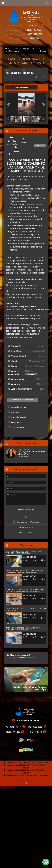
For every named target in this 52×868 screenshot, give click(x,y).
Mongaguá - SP (28, 48)
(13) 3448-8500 (33, 38)
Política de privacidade (26, 780)
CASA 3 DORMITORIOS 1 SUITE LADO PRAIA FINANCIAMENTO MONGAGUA (23, 552)
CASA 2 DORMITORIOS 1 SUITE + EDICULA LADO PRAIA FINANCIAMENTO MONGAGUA (25, 571)
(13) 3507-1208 (35, 34)
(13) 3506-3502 (34, 30)
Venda (17, 48)
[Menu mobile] (3, 3)
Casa (38, 48)
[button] (9, 105)
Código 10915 (13, 51)
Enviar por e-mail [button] (26, 509)
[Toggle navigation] (47, 3)
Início (9, 48)
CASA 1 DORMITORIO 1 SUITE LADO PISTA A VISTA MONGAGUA (26, 610)
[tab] (21, 87)
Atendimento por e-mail (26, 720)
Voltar (43, 51)
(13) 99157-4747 (32, 26)
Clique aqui (11, 658)
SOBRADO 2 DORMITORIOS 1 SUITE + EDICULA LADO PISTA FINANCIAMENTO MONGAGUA (25, 590)
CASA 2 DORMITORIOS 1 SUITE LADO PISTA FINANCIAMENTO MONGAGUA (23, 629)
